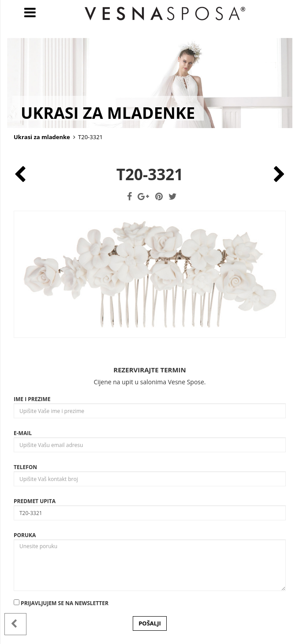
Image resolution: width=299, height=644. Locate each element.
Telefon (25, 467)
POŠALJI (150, 623)
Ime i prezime (32, 399)
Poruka (25, 535)
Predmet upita (35, 501)
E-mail (23, 433)
